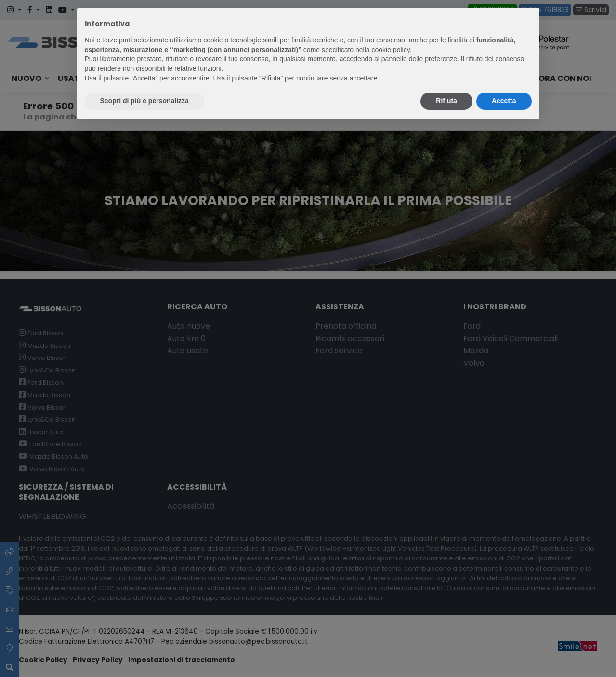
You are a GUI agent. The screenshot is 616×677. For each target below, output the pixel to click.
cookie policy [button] (390, 50)
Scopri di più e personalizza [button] (144, 101)
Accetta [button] (504, 101)
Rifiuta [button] (446, 101)
